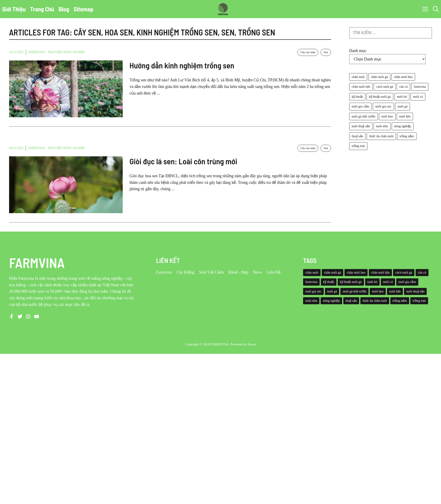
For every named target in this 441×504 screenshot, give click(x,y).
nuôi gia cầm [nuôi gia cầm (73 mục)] (360, 106)
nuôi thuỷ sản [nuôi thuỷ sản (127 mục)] (361, 126)
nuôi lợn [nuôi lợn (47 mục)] (405, 116)
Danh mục (358, 51)
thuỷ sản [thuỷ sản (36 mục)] (357, 136)
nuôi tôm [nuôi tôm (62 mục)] (382, 126)
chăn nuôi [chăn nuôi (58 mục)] (358, 77)
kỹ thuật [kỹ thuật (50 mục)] (357, 97)
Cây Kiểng (185, 272)
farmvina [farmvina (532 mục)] (420, 87)
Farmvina (164, 272)
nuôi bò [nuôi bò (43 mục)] (402, 97)
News (258, 272)
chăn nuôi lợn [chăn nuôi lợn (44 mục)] (361, 87)
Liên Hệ (274, 272)
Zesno (252, 344)
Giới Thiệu (14, 9)
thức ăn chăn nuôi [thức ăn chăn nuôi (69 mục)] (381, 136)
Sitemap (83, 9)
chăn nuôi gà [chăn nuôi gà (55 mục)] (379, 77)
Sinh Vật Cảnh (211, 272)
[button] (436, 9)
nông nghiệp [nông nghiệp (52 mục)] (403, 126)
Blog (64, 9)
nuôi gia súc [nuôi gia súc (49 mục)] (383, 106)
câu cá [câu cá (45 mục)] (403, 87)
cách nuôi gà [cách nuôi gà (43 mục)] (385, 87)
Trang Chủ (42, 9)
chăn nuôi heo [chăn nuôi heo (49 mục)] (403, 77)
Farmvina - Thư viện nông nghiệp (57, 52)
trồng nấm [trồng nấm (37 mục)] (407, 136)
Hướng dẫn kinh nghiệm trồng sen (182, 65)
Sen (326, 52)
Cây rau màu (308, 52)
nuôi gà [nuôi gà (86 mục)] (403, 106)
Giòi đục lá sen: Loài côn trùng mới (183, 161)
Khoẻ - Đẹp (238, 272)
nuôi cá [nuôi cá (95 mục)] (418, 97)
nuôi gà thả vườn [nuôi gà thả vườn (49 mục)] (364, 116)
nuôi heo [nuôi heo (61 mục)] (387, 116)
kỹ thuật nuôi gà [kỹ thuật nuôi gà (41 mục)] (380, 97)
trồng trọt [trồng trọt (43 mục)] (358, 146)
